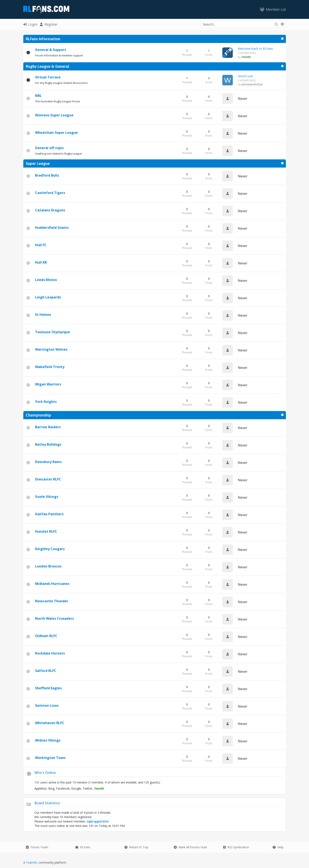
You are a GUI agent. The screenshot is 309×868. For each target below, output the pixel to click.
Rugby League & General (47, 66)
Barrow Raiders (48, 427)
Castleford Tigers (50, 193)
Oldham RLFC (46, 636)
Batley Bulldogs (48, 444)
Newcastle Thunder (52, 601)
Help (278, 847)
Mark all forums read (190, 847)
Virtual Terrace (48, 77)
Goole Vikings (47, 497)
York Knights (46, 402)
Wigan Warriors (48, 384)
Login (30, 24)
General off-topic (49, 148)
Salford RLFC (46, 671)
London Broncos (48, 566)
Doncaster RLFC (48, 479)
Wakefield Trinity (50, 367)
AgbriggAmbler (98, 821)
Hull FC (41, 245)
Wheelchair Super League (56, 133)
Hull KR (41, 262)
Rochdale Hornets (50, 653)
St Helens (43, 315)
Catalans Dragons (50, 210)
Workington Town (50, 758)
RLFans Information (43, 39)
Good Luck (245, 76)
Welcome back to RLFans (255, 49)
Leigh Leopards (48, 297)
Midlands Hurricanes (52, 584)
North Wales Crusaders (54, 618)
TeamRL (32, 862)
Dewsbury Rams (48, 462)
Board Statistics (47, 803)
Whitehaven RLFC (50, 723)
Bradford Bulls (47, 175)
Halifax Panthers (49, 514)
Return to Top (136, 847)
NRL (38, 96)
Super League (38, 163)
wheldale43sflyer (252, 84)
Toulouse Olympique (52, 332)
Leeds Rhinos (46, 280)
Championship (38, 415)
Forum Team (37, 847)
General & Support (51, 50)
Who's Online (45, 773)
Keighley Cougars (50, 549)
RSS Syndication (236, 847)
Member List (273, 9)
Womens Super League (54, 115)
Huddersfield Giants (52, 228)
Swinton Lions (47, 705)
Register (49, 24)
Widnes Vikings (48, 740)
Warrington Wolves (51, 349)
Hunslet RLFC (46, 531)
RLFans (83, 847)
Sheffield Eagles (48, 688)
